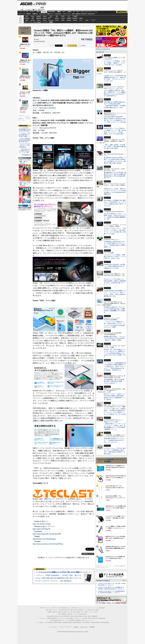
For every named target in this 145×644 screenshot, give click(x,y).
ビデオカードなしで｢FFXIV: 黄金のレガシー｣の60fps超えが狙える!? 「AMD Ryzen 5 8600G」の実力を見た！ (115, 451)
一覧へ (124, 581)
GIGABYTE (45, 18)
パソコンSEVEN (51, 16)
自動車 (59, 12)
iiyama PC (67, 610)
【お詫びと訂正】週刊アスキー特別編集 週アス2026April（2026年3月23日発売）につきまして (111, 588)
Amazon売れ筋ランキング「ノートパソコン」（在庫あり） (24, 31)
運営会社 (76, 627)
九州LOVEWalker (86, 622)
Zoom (87, 20)
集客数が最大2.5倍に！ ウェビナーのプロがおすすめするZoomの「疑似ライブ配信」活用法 (115, 338)
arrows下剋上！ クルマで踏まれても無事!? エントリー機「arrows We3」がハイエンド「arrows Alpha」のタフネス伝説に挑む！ (115, 131)
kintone (39, 20)
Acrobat (33, 20)
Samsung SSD (50, 616)
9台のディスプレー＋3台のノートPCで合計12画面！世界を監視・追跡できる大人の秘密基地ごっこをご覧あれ (115, 397)
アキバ (78, 12)
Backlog (69, 20)
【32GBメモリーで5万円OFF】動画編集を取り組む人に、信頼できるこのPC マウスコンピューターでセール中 (115, 78)
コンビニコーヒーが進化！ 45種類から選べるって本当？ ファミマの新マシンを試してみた (115, 257)
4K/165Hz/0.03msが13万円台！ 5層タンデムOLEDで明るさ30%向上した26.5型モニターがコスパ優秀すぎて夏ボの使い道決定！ (115, 160)
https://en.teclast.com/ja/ (42, 524)
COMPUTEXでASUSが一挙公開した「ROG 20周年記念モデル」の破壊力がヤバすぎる (115, 266)
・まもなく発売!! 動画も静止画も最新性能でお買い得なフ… (24, 140)
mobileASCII (78, 620)
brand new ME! (83, 614)
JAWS (27, 20)
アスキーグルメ (43, 14)
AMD (33, 18)
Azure (45, 20)
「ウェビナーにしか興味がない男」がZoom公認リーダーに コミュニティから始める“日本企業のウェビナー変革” (115, 324)
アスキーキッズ (22, 14)
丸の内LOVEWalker (96, 622)
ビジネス (32, 12)
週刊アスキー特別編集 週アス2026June (25, 184)
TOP (41, 608)
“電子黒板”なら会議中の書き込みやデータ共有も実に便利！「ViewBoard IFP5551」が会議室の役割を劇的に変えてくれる (115, 105)
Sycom (45, 16)
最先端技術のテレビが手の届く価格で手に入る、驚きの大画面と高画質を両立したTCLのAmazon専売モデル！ (115, 175)
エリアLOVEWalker (48, 622)
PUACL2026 (83, 14)
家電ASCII (35, 14)
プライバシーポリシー (66, 627)
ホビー (64, 12)
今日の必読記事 (54, 620)
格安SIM (29, 14)
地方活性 (78, 14)
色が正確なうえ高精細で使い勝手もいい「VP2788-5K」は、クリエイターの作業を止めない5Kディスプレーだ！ (115, 203)
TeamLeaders (58, 14)
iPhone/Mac (52, 12)
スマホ (82, 12)
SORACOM (66, 616)
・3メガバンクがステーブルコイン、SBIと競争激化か (25, 146)
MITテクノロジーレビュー (88, 620)
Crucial (63, 18)
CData (63, 20)
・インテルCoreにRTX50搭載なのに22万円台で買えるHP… (25, 129)
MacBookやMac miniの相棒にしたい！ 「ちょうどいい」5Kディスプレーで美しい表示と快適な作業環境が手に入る (115, 293)
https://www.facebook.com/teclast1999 (47, 534)
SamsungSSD (50, 18)
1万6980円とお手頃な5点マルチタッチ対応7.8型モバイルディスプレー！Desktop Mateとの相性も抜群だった (115, 244)
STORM (97, 610)
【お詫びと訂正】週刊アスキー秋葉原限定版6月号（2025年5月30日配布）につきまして (111, 592)
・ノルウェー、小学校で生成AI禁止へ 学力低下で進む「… (24, 135)
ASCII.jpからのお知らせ (103, 581)
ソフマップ (45, 22)
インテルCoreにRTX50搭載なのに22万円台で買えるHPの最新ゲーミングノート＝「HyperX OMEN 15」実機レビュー (77, 572)
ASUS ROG (39, 18)
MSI (57, 16)
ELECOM (27, 18)
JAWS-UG (55, 612)
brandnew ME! (51, 22)
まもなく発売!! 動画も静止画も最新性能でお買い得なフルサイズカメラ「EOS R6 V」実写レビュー (71, 578)
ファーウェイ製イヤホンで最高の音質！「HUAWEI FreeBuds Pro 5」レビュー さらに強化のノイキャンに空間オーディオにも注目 (115, 411)
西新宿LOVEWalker (67, 622)
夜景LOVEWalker (77, 622)
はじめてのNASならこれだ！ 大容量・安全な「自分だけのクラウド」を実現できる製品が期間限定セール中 (115, 216)
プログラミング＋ (78, 618)
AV (74, 12)
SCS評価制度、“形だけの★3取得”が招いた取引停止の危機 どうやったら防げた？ (114, 381)
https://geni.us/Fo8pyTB (41, 529)
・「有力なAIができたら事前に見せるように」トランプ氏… (24, 151)
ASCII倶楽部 (122, 12)
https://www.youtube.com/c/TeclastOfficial (48, 544)
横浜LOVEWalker (58, 622)
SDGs (73, 14)
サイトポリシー (54, 627)
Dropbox (57, 20)
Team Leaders (70, 618)
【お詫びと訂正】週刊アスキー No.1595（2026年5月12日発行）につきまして (112, 584)
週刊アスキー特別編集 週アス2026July (25, 162)
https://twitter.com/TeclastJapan (44, 539)
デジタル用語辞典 (70, 620)
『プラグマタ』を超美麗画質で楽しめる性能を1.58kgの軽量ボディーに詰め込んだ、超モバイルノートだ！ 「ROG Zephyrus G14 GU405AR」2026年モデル (115, 366)
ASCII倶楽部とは (26, 155)
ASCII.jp (26, 4)
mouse (33, 16)
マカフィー (27, 22)
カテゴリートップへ (88, 554)
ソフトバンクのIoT (93, 20)
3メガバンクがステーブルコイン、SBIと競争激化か (54, 581)
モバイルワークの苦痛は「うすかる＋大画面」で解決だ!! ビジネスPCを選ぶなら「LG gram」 (115, 63)
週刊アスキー (50, 14)
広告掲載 (92, 627)
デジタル (40, 4)
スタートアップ (89, 12)
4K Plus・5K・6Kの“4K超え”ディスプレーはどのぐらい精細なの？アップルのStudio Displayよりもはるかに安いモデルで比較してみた (115, 353)
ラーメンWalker (39, 622)
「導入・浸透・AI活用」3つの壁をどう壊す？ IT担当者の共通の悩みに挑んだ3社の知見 (115, 147)
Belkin (81, 18)
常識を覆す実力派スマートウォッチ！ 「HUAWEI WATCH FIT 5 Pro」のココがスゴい (115, 440)
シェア (52, 45)
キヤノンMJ (33, 22)
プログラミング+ (67, 14)
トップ (20, 12)
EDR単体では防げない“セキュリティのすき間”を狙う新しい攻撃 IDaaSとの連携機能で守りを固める (115, 310)
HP (69, 16)
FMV (27, 16)
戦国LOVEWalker (105, 622)
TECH (38, 12)
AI (24, 12)
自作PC (70, 12)
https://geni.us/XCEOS (48, 128)
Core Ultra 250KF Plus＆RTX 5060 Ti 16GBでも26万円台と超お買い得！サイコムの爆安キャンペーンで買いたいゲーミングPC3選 (115, 119)
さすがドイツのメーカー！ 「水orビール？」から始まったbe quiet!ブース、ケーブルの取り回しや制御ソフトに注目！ (115, 231)
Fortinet (75, 20)
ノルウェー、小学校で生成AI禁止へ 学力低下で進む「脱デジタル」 (60, 575)
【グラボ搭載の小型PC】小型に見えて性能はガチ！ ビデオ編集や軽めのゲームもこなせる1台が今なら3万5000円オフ (115, 93)
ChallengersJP (91, 14)
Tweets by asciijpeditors (103, 49)
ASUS (63, 16)
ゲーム (96, 12)
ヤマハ (81, 20)
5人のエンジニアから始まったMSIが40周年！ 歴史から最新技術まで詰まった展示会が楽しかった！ (115, 282)
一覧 (65, 46)
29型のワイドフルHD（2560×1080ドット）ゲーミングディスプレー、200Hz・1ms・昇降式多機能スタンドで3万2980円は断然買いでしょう (115, 425)
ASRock (57, 18)
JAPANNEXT (39, 22)
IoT (27, 12)
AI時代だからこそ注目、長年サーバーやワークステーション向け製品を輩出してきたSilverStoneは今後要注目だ (115, 191)
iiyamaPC (39, 16)
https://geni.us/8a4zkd (47, 108)
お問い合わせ (84, 627)
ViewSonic (75, 18)
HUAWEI (69, 18)
